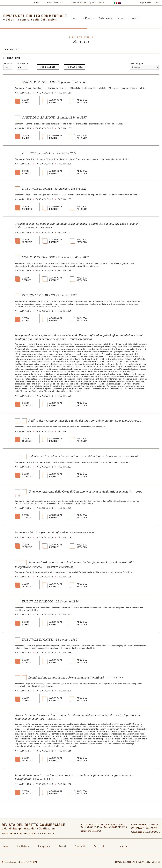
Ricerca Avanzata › (55, 2)
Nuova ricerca (75, 67)
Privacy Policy (143, 862)
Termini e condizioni (125, 862)
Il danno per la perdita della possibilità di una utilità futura (66, 456)
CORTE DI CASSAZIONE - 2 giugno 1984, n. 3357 (54, 117)
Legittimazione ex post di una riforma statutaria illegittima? (66, 677)
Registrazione (146, 2)
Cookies (156, 862)
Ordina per (137, 63)
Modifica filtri (48, 67)
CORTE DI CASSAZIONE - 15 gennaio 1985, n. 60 (54, 82)
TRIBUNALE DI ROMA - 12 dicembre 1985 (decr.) (54, 188)
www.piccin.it (48, 833)
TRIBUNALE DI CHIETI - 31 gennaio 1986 (49, 639)
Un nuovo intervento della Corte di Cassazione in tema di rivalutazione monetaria (80, 492)
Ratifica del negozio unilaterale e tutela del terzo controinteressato (71, 421)
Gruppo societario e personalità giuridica (41, 532)
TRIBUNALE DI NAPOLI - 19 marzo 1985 (49, 153)
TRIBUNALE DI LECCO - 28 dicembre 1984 (50, 601)
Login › (157, 2)
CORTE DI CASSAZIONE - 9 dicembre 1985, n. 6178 (56, 257)
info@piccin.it (94, 831)
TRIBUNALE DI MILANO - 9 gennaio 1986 (49, 295)
